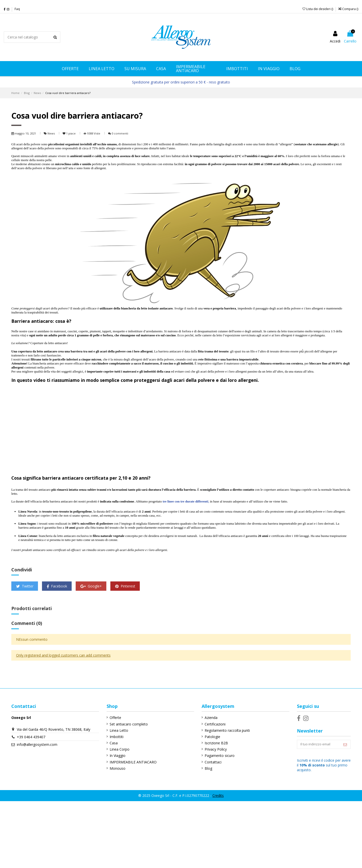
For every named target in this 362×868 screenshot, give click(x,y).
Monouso (116, 768)
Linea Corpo (118, 749)
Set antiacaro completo (127, 724)
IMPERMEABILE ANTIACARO (132, 762)
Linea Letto (118, 730)
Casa (112, 743)
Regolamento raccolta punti (225, 730)
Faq (17, 9)
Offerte (114, 718)
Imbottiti (115, 737)
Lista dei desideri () (318, 9)
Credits (218, 796)
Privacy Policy (213, 749)
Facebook (57, 586)
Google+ (91, 586)
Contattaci (211, 762)
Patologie (210, 737)
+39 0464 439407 (31, 737)
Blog (206, 768)
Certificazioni (213, 724)
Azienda (209, 718)
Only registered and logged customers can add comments (63, 655)
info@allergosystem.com (37, 744)
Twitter (25, 586)
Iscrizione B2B (214, 743)
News (52, 133)
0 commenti (120, 133)
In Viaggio (116, 756)
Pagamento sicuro (217, 756)
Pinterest (125, 586)
